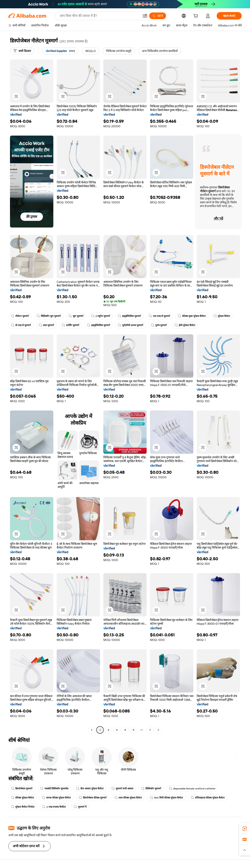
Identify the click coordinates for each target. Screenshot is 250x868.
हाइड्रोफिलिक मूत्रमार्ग (129, 316)
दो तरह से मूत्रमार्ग (21, 325)
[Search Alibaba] (99, 16)
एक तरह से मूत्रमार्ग (159, 316)
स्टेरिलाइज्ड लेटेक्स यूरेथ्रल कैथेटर (208, 798)
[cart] (196, 16)
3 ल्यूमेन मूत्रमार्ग (101, 316)
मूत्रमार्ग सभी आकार (122, 789)
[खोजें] (158, 16)
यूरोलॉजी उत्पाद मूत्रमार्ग (131, 325)
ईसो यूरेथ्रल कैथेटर (185, 325)
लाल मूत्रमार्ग (46, 325)
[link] (245, 828)
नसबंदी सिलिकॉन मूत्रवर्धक (54, 789)
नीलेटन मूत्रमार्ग (20, 316)
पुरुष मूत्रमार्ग (159, 325)
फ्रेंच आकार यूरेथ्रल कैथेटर (90, 789)
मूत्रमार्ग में (80, 807)
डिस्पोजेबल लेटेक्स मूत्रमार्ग (93, 798)
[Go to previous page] (92, 730)
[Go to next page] (158, 730)
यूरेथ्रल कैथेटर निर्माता (23, 807)
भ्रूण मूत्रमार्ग (76, 316)
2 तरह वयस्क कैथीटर (54, 807)
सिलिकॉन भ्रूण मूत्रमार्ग (49, 316)
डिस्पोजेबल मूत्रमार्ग (22, 789)
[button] (145, 16)
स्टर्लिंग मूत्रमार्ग (71, 325)
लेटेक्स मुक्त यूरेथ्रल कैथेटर (192, 316)
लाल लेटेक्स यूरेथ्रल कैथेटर (128, 798)
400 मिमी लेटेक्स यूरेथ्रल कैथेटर (166, 798)
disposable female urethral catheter (192, 789)
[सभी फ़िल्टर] (22, 51)
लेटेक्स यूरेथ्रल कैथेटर (22, 798)
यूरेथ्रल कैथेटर (222, 316)
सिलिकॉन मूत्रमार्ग (151, 789)
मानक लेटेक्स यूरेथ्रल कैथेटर (56, 798)
